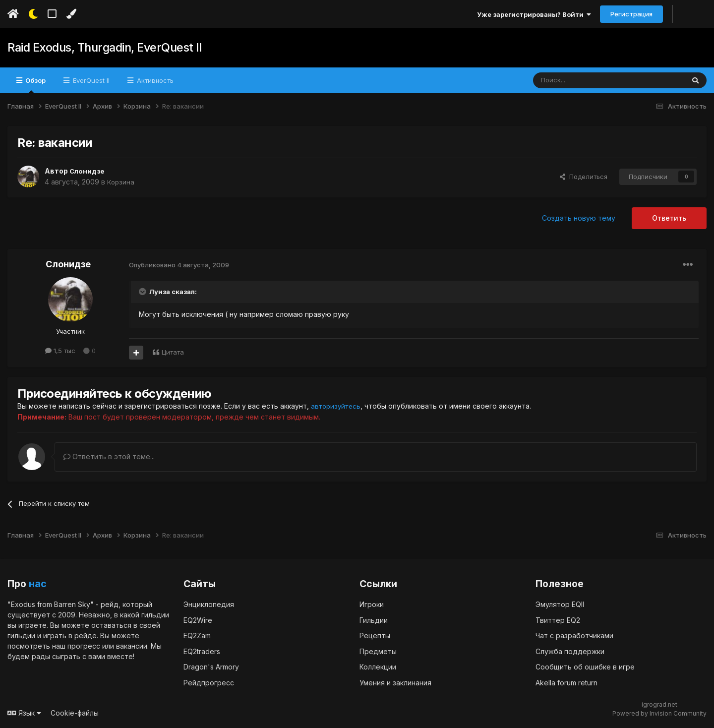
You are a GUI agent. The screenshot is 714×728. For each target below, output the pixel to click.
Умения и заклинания (395, 682)
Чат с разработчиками (574, 635)
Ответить (669, 218)
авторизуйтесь (337, 406)
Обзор (35, 85)
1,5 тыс (60, 351)
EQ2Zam (197, 635)
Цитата (173, 352)
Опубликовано (179, 265)
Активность (154, 80)
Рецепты (375, 635)
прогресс (84, 645)
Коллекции (378, 666)
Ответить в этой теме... (109, 456)
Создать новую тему (579, 218)
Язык (24, 712)
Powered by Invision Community (659, 713)
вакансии (132, 645)
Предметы (378, 651)
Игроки (372, 604)
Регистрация (631, 14)
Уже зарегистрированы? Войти (534, 14)
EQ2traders (202, 651)
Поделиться (584, 177)
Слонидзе (88, 171)
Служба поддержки (570, 651)
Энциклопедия (209, 604)
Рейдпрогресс (209, 682)
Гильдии (374, 620)
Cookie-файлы (75, 712)
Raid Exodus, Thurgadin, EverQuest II (101, 48)
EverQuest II (90, 80)
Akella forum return (566, 682)
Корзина (121, 182)
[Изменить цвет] (71, 14)
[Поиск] (586, 80)
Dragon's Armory (211, 666)
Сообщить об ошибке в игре (585, 666)
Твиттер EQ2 (558, 620)
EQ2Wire (198, 620)
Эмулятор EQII (560, 604)
